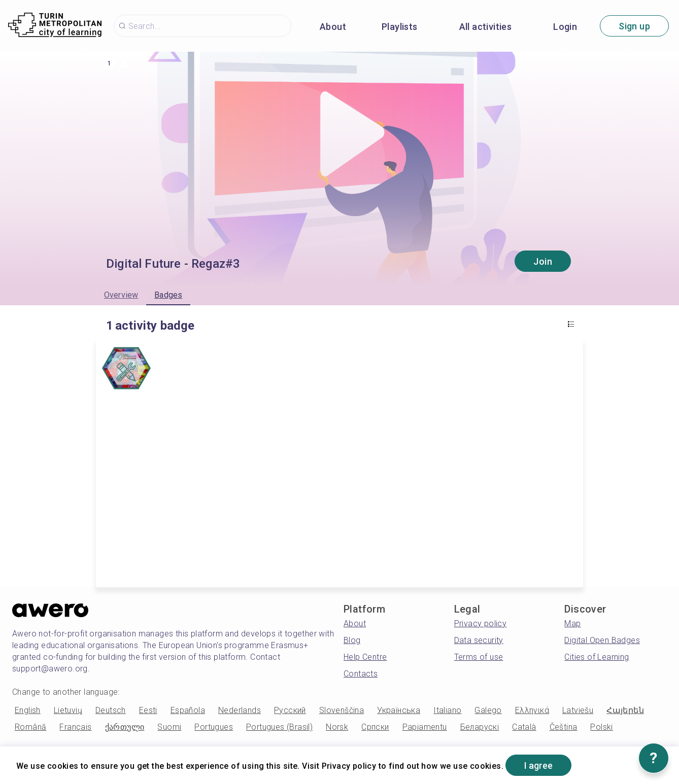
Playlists (400, 27)
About (333, 27)
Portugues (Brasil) (279, 727)
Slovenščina (342, 710)
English (28, 710)
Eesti (148, 710)
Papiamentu (425, 727)
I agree (538, 765)
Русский (290, 710)
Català (524, 727)
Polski (601, 727)
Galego (488, 710)
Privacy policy (481, 623)
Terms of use (479, 657)
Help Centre (365, 657)
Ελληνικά (532, 710)
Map (572, 623)
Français (75, 727)
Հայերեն (625, 710)
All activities (486, 27)
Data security (479, 640)
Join (543, 261)
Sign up (634, 26)
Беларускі (480, 727)
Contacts (361, 674)
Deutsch (111, 710)
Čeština (564, 727)
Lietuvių (68, 710)
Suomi (169, 727)
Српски (375, 727)
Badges (168, 295)
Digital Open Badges (602, 640)
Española (188, 710)
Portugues (214, 727)
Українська (399, 710)
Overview (121, 295)
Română (30, 727)
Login (565, 27)
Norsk (337, 727)
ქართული (125, 727)
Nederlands (240, 710)
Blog (352, 640)
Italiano (447, 710)
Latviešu (578, 710)
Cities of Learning (597, 657)
